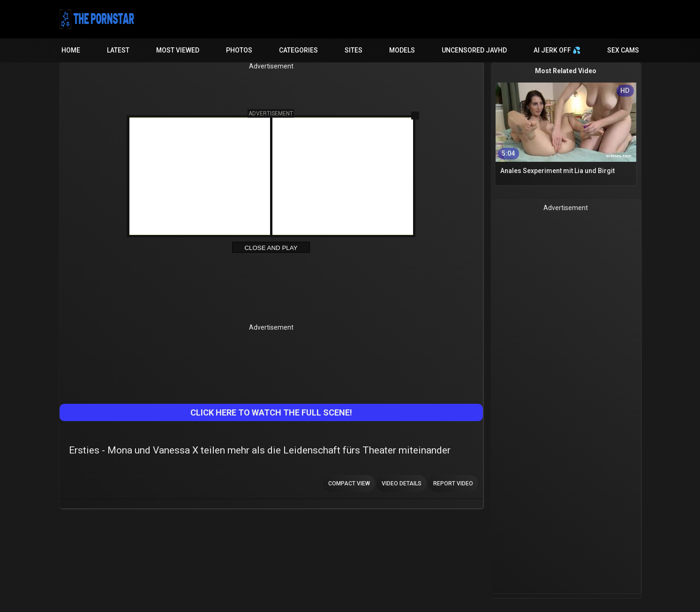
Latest (118, 50)
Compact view (349, 484)
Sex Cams (623, 50)
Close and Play (271, 248)
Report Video (453, 484)
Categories (298, 50)
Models (402, 50)
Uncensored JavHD (474, 50)
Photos (239, 50)
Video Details (402, 484)
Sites (354, 50)
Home (71, 50)
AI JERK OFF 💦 (557, 50)
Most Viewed (178, 50)
